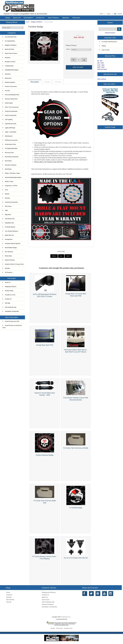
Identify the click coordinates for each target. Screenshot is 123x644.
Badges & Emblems (37, 22)
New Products (53, 18)
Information (28, 18)
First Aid (6, 91)
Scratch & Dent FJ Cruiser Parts (13, 264)
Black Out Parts (8, 49)
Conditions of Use (9, 295)
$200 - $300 (101, 67)
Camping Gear (8, 66)
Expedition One (8, 223)
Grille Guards (8, 103)
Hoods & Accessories (10, 111)
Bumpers (6, 58)
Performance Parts (9, 144)
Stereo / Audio (8, 181)
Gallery (103, 46)
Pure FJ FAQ (104, 50)
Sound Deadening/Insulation (12, 177)
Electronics (7, 78)
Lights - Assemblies (9, 132)
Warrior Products (9, 260)
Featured (9, 595)
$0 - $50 (100, 61)
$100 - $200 (101, 65)
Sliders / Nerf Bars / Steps (11, 173)
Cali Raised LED (9, 219)
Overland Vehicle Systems (11, 243)
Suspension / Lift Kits (10, 186)
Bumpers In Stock (9, 62)
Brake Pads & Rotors (10, 53)
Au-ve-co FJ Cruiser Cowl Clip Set (76, 558)
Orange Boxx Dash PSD (45, 345)
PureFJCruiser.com (66, 617)
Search (110, 22)
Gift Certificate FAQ (9, 307)
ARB (5, 210)
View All (9, 602)
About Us (16, 18)
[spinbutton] (79, 60)
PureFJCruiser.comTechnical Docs (12, 327)
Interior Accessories (10, 115)
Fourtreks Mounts (9, 227)
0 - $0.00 (118, 14)
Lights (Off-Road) (9, 128)
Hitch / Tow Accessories (11, 107)
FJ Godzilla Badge (76, 508)
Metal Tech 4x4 (8, 235)
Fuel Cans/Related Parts (11, 95)
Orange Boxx (8, 239)
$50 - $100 (101, 63)
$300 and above (102, 69)
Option (68, 49)
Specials (66, 18)
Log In (109, 14)
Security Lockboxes (9, 165)
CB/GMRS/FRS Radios (11, 70)
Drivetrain (7, 74)
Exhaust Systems (9, 82)
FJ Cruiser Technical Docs (108, 42)
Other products (102, 79)
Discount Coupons (48, 604)
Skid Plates (7, 169)
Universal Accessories (10, 202)
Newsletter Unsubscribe (11, 311)
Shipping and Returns (49, 592)
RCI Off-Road (8, 252)
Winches (6, 198)
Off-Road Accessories (10, 140)
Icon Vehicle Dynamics (10, 231)
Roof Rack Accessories (11, 157)
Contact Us (40, 18)
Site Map (6, 303)
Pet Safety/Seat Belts (10, 148)
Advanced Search (110, 33)
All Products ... (8, 272)
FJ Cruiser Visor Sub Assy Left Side (76, 448)
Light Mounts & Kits (9, 124)
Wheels (6, 194)
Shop (7, 18)
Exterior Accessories (10, 86)
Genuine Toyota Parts (10, 99)
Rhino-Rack (7, 256)
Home (101, 14)
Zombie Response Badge (45, 455)
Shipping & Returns (9, 287)
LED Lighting (8, 120)
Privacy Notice (8, 291)
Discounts (76, 18)
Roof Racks (7, 161)
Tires (5, 190)
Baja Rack (7, 215)
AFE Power (7, 206)
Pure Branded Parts (10, 37)
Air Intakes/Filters (9, 41)
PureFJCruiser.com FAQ (11, 321)
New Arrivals (10, 600)
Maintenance (8, 136)
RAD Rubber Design (10, 248)
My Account (46, 600)
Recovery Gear (8, 153)
